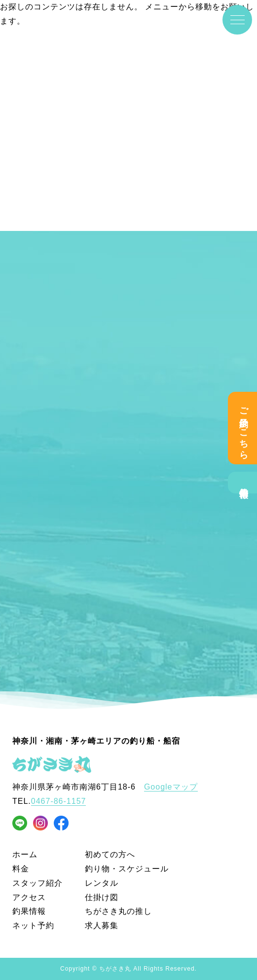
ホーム (25, 854)
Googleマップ (171, 787)
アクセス (29, 897)
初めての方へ (110, 854)
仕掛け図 (102, 897)
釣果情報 (244, 483)
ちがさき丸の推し (118, 911)
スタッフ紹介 (37, 883)
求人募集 (102, 925)
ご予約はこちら (244, 428)
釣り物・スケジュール (127, 869)
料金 (21, 869)
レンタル (102, 883)
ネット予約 (33, 925)
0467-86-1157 (59, 801)
